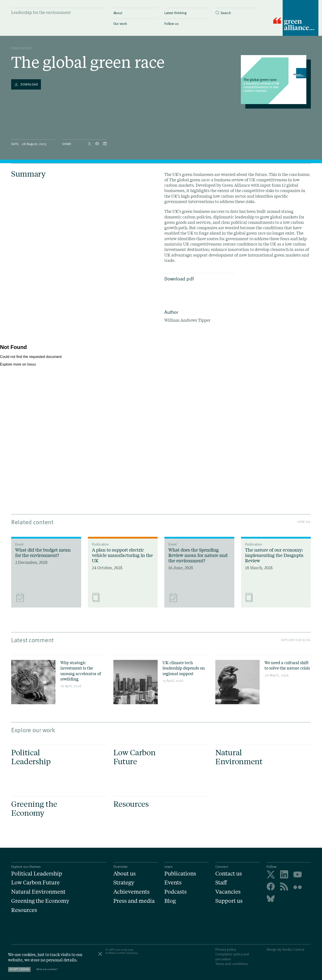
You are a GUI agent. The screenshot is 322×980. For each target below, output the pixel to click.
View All (304, 522)
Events (173, 883)
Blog (170, 901)
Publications (180, 874)
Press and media (134, 901)
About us (125, 874)
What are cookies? (47, 969)
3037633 (133, 953)
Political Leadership (37, 874)
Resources (24, 910)
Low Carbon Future (35, 883)
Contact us (229, 874)
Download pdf (198, 278)
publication (21, 48)
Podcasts (176, 892)
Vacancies (228, 892)
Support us (229, 901)
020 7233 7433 (125, 949)
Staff (221, 883)
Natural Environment (38, 892)
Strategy (124, 883)
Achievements (131, 892)
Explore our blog (296, 640)
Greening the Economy (40, 901)
